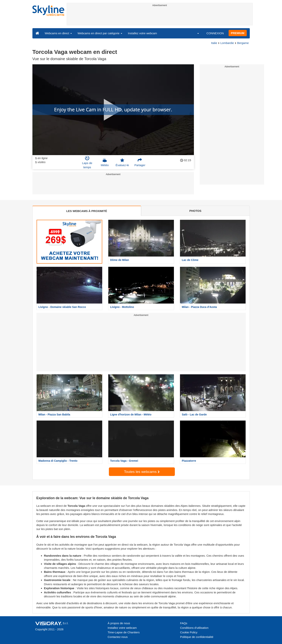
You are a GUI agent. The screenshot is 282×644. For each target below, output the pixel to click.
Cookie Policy (189, 632)
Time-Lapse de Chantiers (124, 632)
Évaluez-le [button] (122, 162)
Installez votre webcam (143, 33)
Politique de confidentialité (197, 637)
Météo (105, 162)
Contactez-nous (118, 637)
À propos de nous (119, 623)
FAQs (184, 623)
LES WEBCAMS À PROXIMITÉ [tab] (87, 211)
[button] (196, 33)
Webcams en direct (58, 33)
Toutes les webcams (142, 472)
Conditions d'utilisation (194, 628)
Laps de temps (87, 162)
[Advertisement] (160, 17)
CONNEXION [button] (215, 33)
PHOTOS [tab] (195, 211)
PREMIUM (238, 33)
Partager (140, 162)
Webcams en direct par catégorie (100, 33)
